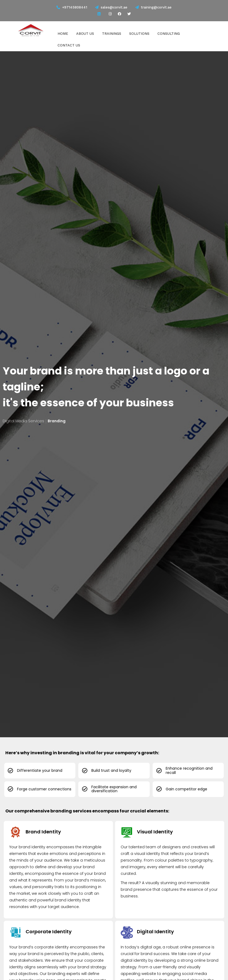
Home (63, 33)
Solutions (139, 33)
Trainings (112, 33)
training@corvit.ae (153, 7)
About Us (85, 33)
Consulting (169, 33)
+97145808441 (75, 7)
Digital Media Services (23, 421)
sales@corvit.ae (111, 7)
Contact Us (69, 45)
